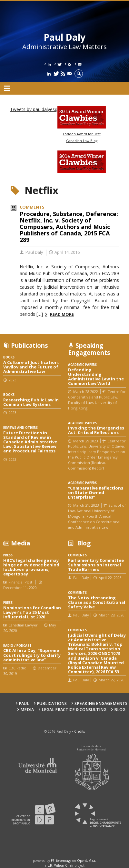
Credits (79, 731)
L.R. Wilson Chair (60, 865)
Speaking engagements (101, 703)
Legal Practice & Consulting (74, 710)
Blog (120, 710)
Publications (52, 703)
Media (27, 710)
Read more (62, 314)
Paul (24, 703)
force (64, 861)
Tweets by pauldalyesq (34, 109)
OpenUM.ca (86, 861)
